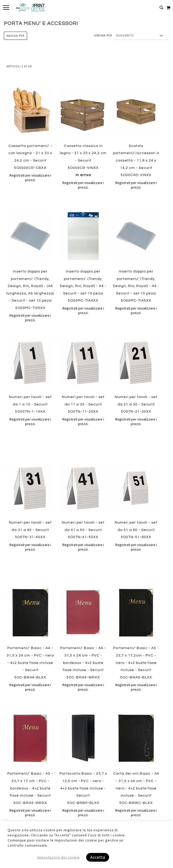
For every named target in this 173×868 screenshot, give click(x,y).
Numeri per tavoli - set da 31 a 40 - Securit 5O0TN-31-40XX (30, 530)
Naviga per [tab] (15, 36)
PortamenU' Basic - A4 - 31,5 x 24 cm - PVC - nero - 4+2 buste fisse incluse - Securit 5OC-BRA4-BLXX (30, 663)
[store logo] (30, 8)
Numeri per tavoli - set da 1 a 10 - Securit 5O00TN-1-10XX (30, 404)
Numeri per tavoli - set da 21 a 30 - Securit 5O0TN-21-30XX (136, 404)
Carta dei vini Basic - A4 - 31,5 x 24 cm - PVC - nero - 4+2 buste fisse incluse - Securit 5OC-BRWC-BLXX (136, 796)
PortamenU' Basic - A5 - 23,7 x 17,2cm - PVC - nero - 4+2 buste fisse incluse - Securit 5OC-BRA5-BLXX (136, 663)
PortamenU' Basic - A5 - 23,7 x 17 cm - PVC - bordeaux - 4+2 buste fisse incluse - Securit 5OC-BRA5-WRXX (30, 796)
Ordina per (103, 35)
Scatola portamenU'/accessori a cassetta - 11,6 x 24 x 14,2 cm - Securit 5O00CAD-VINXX (136, 160)
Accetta (98, 857)
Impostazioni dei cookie (59, 857)
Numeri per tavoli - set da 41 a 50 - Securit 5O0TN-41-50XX (83, 530)
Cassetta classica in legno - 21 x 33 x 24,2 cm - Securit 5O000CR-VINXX (83, 160)
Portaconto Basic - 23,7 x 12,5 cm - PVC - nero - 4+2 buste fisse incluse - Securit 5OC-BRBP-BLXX (83, 796)
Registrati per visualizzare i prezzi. (30, 178)
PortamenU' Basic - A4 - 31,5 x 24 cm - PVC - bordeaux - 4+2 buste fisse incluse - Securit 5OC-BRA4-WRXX (83, 663)
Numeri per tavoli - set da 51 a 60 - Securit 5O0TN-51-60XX (136, 530)
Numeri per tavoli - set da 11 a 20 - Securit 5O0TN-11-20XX (83, 404)
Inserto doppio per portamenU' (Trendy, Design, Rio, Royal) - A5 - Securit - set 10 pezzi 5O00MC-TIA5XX (136, 286)
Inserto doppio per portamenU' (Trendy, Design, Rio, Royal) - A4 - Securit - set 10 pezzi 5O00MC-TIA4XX (83, 286)
